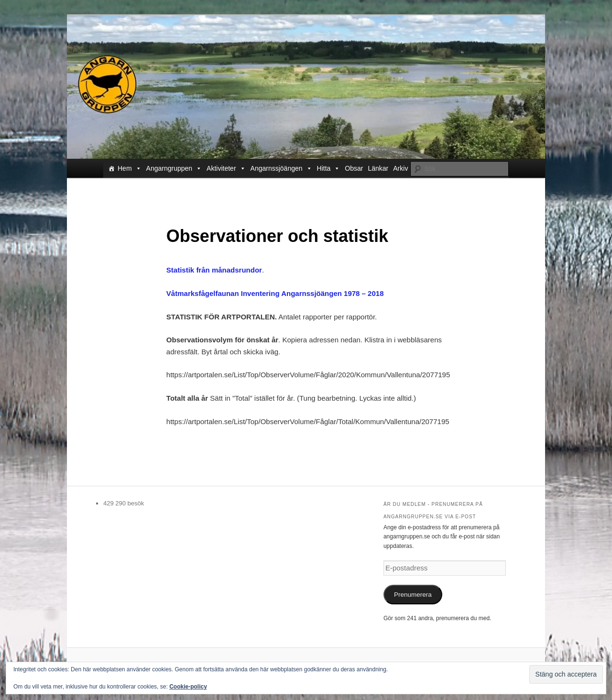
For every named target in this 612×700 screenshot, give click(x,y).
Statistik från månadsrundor (214, 270)
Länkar (378, 168)
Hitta (329, 168)
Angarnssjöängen (281, 168)
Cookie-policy (188, 687)
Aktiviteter (226, 168)
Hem (130, 168)
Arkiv (400, 168)
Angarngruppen (174, 168)
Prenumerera (413, 595)
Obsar (354, 168)
